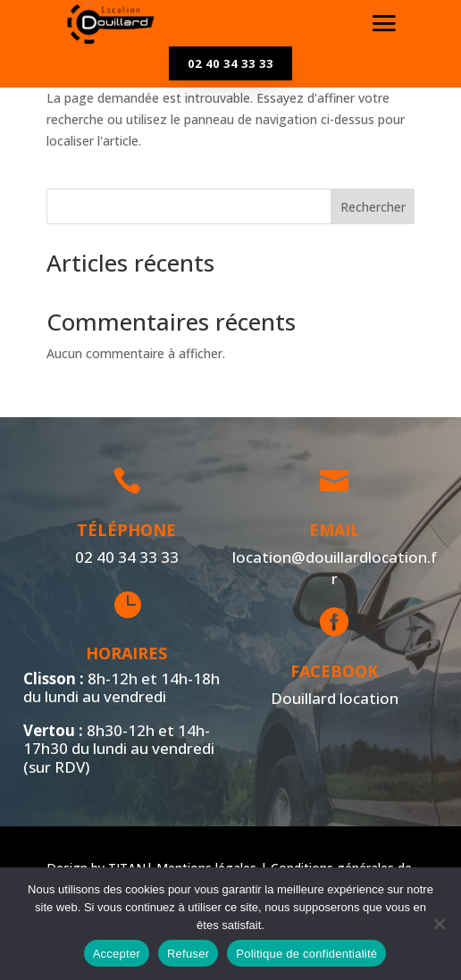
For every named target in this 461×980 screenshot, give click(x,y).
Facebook (332, 671)
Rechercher (373, 207)
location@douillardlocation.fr (332, 568)
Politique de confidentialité (306, 954)
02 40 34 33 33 (230, 63)
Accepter (117, 954)
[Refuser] (439, 924)
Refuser (188, 954)
